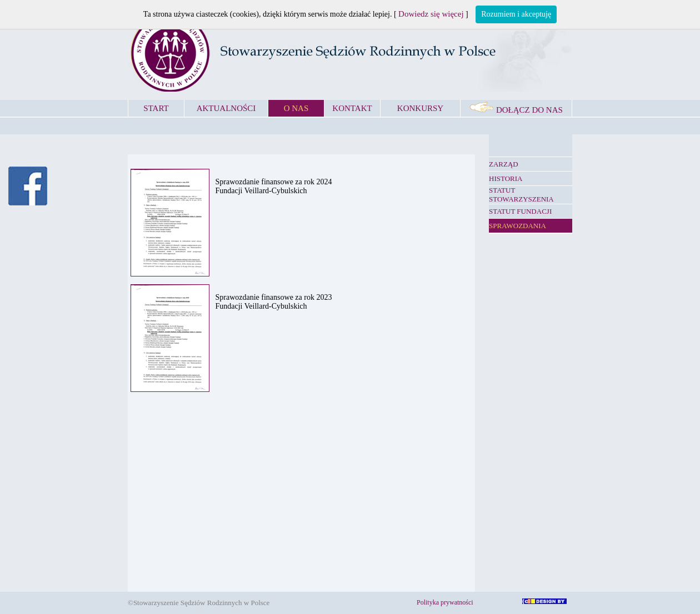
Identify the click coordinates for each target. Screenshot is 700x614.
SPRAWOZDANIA (517, 226)
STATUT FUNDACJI (520, 211)
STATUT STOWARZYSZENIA (521, 195)
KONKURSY (420, 108)
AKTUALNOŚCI (226, 108)
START (156, 108)
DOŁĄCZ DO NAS (516, 110)
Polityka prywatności (445, 602)
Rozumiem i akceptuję (516, 14)
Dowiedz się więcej (431, 14)
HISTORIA (506, 178)
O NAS (296, 108)
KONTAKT (352, 108)
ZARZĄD (504, 164)
